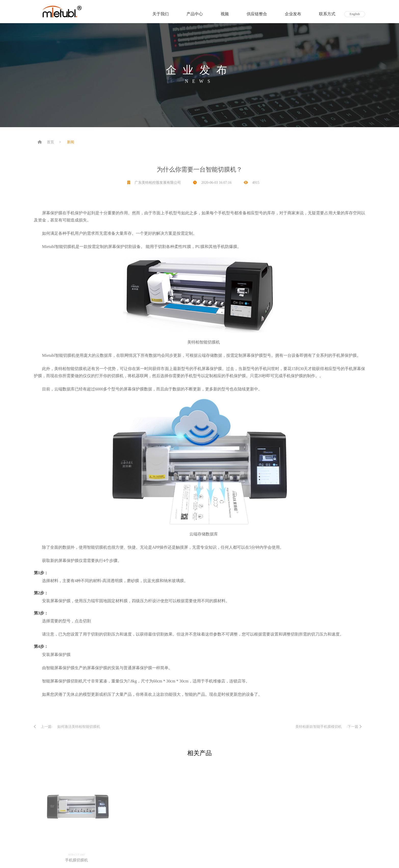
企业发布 (293, 14)
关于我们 (161, 14)
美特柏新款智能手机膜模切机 (318, 727)
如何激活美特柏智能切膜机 (79, 727)
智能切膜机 (210, 342)
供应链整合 (257, 14)
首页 (50, 142)
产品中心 (195, 14)
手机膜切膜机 (79, 860)
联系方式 (327, 14)
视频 (225, 14)
